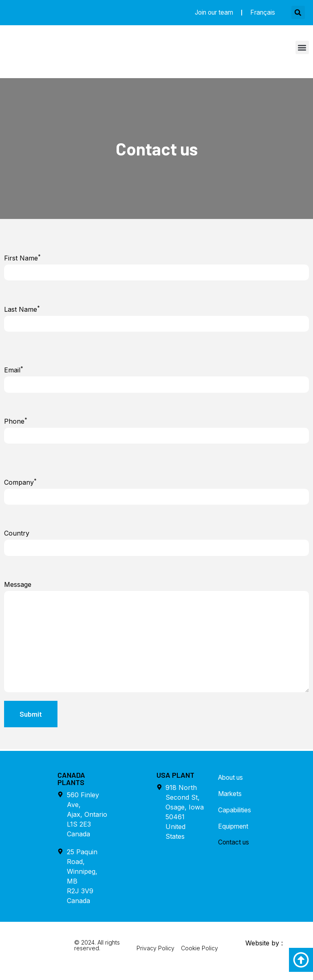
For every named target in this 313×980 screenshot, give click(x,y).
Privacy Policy (155, 953)
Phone (16, 422)
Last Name (22, 310)
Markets (231, 799)
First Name (22, 258)
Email (14, 371)
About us (232, 783)
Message (18, 586)
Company (20, 483)
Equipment (234, 832)
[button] (298, 13)
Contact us (235, 848)
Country (17, 535)
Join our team (210, 13)
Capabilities (235, 816)
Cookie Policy (199, 953)
